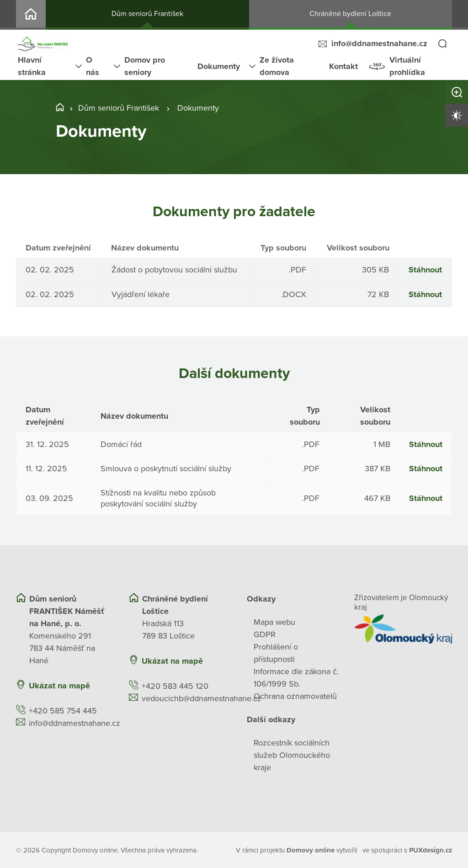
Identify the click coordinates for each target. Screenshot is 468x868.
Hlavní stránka (32, 66)
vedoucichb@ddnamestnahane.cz (202, 698)
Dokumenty (219, 66)
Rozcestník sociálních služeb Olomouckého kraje (292, 755)
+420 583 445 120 (175, 686)
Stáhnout (425, 269)
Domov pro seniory (145, 66)
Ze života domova (277, 66)
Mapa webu (274, 622)
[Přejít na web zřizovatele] (403, 628)
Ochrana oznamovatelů (295, 696)
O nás (93, 66)
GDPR (265, 634)
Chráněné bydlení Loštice (350, 14)
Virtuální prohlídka (407, 66)
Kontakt (343, 66)
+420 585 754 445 (63, 710)
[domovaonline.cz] (311, 850)
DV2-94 (31, 15)
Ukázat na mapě (59, 685)
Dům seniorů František (147, 14)
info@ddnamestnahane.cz (379, 43)
